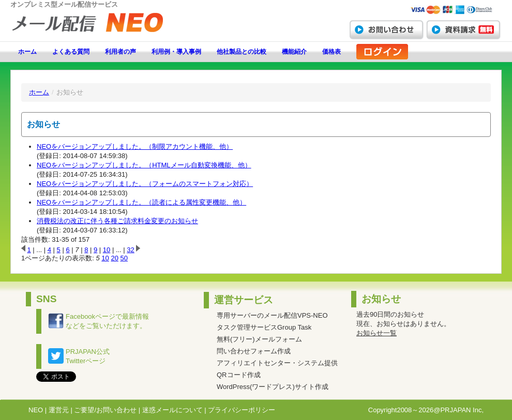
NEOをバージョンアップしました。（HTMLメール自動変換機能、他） (144, 165)
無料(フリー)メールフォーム (259, 339)
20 (114, 258)
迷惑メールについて (172, 410)
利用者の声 (121, 52)
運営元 (59, 410)
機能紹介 (294, 52)
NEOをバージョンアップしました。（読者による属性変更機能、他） (141, 202)
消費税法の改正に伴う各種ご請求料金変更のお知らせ (117, 221)
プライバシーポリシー (242, 410)
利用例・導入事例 (176, 52)
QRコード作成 (239, 375)
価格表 (332, 52)
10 (107, 250)
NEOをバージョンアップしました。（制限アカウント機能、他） (135, 146)
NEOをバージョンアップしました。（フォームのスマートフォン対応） (145, 184)
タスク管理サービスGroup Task (264, 327)
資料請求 (463, 29)
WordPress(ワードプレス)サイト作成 (273, 387)
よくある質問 (71, 52)
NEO (36, 410)
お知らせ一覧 (377, 333)
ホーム (27, 52)
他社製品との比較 (242, 52)
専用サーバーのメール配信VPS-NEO (272, 315)
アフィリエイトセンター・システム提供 (277, 363)
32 (130, 250)
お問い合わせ (386, 29)
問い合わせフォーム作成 (254, 351)
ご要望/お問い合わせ (105, 410)
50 (124, 258)
